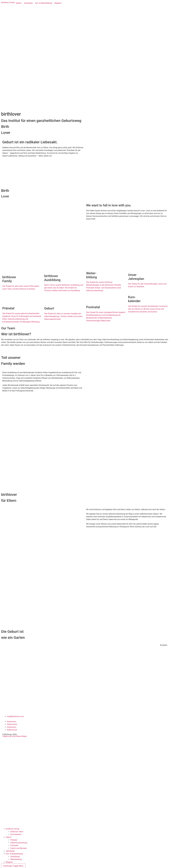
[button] (164, 645)
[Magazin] (58, 3)
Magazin (9, 862)
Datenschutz (12, 724)
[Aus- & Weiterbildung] (44, 3)
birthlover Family (13, 829)
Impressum (12, 722)
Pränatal (14, 840)
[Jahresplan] (28, 3)
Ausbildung (15, 857)
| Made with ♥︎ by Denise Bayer (15, 736)
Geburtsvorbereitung (19, 843)
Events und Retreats (19, 848)
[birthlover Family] (8, 3)
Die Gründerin (16, 834)
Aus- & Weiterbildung (14, 854)
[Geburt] (19, 3)
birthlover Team (17, 832)
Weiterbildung (16, 859)
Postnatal (14, 845)
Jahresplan (10, 851)
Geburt (9, 837)
